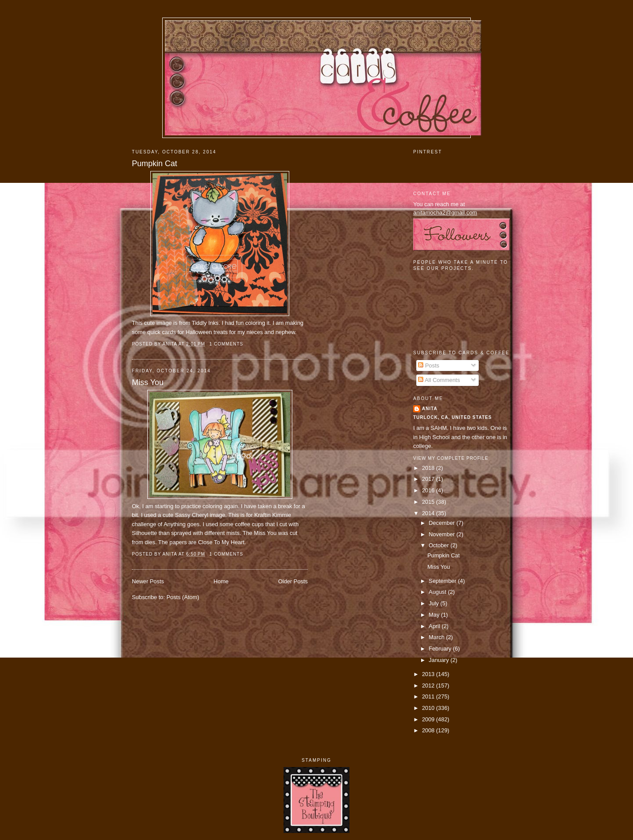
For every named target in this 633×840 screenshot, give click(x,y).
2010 (429, 708)
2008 (429, 730)
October (439, 545)
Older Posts (293, 581)
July (434, 603)
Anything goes (182, 524)
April (435, 626)
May (435, 615)
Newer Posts (148, 581)
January (439, 660)
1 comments (226, 344)
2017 (429, 479)
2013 (429, 674)
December (442, 523)
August (438, 592)
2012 (429, 685)
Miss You (148, 382)
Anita (430, 409)
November (442, 534)
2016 (429, 490)
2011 (429, 696)
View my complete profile (451, 458)
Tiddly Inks (205, 323)
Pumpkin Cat (155, 164)
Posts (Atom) (183, 597)
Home (221, 581)
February (441, 649)
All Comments (439, 380)
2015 (429, 502)
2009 (429, 719)
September (443, 581)
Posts (429, 365)
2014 (429, 513)
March (437, 637)
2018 (429, 468)
